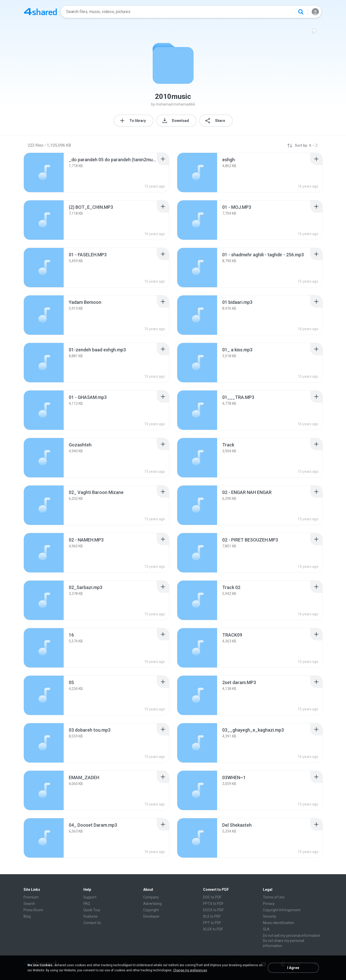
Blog (27, 916)
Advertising (152, 904)
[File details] (44, 172)
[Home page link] (40, 12)
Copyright (151, 910)
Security (270, 916)
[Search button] (301, 12)
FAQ (87, 904)
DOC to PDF (212, 897)
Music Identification (278, 923)
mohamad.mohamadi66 (175, 104)
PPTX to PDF (213, 904)
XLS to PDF (212, 916)
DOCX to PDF (213, 910)
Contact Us (92, 923)
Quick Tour (92, 910)
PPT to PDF (212, 923)
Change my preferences (190, 970)
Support (90, 897)
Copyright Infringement (282, 910)
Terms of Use (274, 897)
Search (29, 904)
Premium (31, 897)
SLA (266, 929)
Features (91, 916)
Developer (151, 916)
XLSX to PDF (213, 929)
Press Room (33, 910)
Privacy (269, 904)
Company (151, 897)
